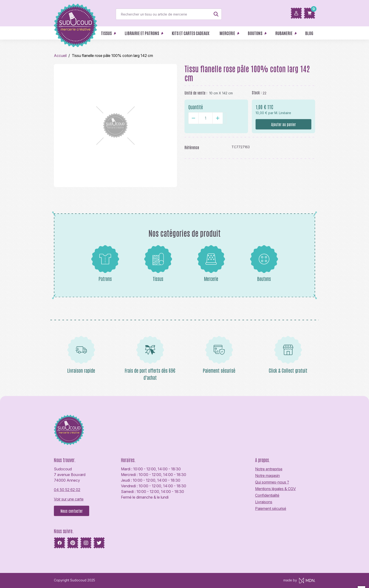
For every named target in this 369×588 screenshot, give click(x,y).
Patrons (105, 263)
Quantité (196, 107)
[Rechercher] (169, 14)
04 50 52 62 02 (67, 490)
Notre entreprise (269, 469)
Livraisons (264, 502)
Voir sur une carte (69, 499)
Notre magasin (267, 476)
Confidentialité (267, 495)
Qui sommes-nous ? (272, 482)
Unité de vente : (196, 93)
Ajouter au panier (283, 124)
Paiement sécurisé (271, 508)
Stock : (257, 92)
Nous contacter (72, 511)
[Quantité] (205, 118)
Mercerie (211, 263)
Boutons (264, 263)
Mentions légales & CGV (275, 489)
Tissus (158, 263)
